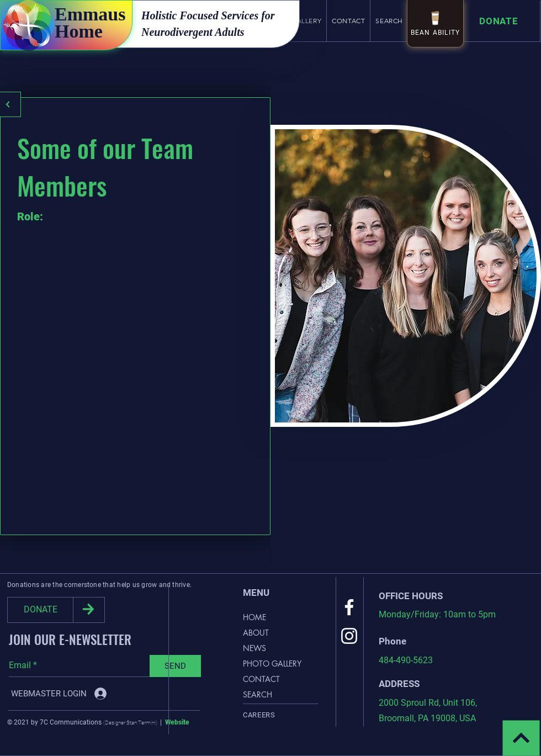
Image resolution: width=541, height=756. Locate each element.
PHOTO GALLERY (272, 664)
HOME (254, 617)
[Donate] (502, 21)
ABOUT (256, 633)
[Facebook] (349, 607)
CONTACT (261, 679)
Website (177, 722)
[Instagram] (349, 636)
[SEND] (175, 666)
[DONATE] (40, 610)
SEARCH (258, 694)
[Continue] (521, 738)
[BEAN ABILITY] (435, 24)
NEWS (254, 648)
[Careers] (281, 715)
